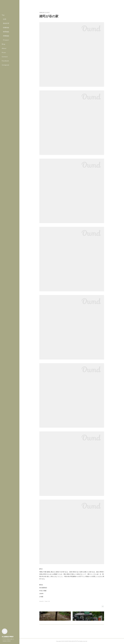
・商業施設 (6, 36)
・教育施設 (6, 32)
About (4, 48)
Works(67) (41, 601)
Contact (5, 57)
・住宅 (4, 19)
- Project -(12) (47, 601)
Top (3, 15)
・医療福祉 (6, 28)
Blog (4, 44)
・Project (5, 40)
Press (4, 52)
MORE (4, 61)
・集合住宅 (6, 23)
